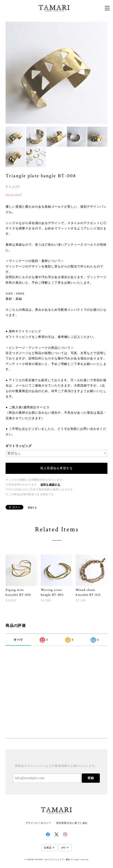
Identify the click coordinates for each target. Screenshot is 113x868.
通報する (32, 508)
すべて (18, 640)
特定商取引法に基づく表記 (72, 823)
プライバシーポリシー (39, 823)
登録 (91, 778)
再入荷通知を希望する (56, 468)
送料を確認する (50, 485)
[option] (56, 73)
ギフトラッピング (19, 446)
